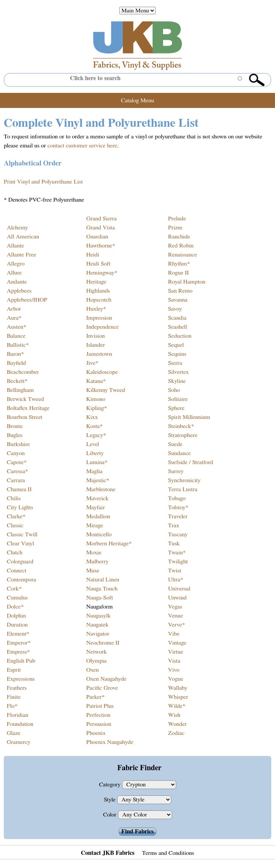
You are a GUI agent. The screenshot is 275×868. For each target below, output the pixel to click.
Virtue (176, 652)
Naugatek (97, 625)
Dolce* (15, 607)
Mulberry (97, 561)
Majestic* (98, 480)
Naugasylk (98, 616)
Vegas (175, 607)
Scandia (177, 318)
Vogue (176, 679)
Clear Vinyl (20, 543)
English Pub (21, 661)
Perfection (98, 715)
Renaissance (182, 255)
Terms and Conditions (168, 853)
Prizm (175, 228)
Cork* (14, 589)
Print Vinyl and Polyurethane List (43, 182)
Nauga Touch (102, 589)
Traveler (178, 516)
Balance (16, 336)
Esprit (14, 670)
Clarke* (16, 516)
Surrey (176, 471)
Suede (175, 444)
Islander (95, 345)
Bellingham (20, 390)
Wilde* (177, 706)
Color (110, 815)
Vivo (174, 670)
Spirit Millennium (189, 417)
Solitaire (178, 399)
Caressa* (17, 471)
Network (96, 652)
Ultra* (176, 580)
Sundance (179, 453)
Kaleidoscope (102, 372)
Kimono (96, 399)
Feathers (17, 688)
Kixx (92, 417)
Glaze (14, 733)
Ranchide (179, 237)
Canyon (16, 453)
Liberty (95, 453)
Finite (14, 697)
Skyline (177, 381)
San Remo (180, 291)
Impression (99, 318)
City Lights (20, 507)
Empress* (18, 652)
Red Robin (181, 246)
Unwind (177, 598)
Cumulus (17, 598)
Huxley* (96, 309)
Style (110, 800)
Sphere (176, 408)
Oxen (92, 670)
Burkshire (18, 444)
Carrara (16, 480)
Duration (17, 625)
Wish (174, 715)
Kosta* (94, 426)
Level (93, 444)
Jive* (92, 363)
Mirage (94, 525)
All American (23, 237)
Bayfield (16, 363)
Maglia (94, 471)
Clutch (15, 552)
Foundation (20, 724)
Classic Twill (22, 534)
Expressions (21, 679)
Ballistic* (18, 345)
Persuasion (99, 724)
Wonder (177, 724)
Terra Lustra (183, 489)
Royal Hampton (187, 282)
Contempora (21, 580)
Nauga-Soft (99, 598)
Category (110, 785)
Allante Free (22, 255)
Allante (15, 246)
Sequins (177, 354)
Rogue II (178, 273)
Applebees (19, 291)
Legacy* (96, 435)
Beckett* (17, 381)
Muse (93, 571)
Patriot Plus (100, 706)
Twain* (177, 552)
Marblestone (101, 489)
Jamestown (99, 354)
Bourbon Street (25, 417)
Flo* (12, 706)
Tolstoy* (178, 507)
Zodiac (176, 733)
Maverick (97, 498)
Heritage (96, 282)
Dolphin (16, 616)
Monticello (99, 534)
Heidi (93, 255)
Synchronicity (184, 480)
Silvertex (178, 372)
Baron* (15, 354)
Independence (102, 327)
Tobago (177, 498)
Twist (175, 571)
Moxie (94, 552)
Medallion (98, 516)
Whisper (178, 697)
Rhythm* (179, 264)
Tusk (174, 543)
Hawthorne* (100, 246)
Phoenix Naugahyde (110, 742)
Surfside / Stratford (190, 462)
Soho (174, 390)
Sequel (176, 345)
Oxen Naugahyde (106, 679)
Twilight (178, 561)
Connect (17, 571)
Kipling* (96, 408)
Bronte (15, 426)
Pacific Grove (102, 688)
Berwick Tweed (25, 399)
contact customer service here (82, 146)
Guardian (97, 237)
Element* (18, 634)
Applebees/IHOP (27, 300)
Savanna (178, 300)
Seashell (178, 327)
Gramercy (19, 742)
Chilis (14, 498)
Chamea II (19, 489)
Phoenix (96, 733)
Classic (15, 525)
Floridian (17, 715)
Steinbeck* (181, 426)
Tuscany (178, 534)
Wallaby (178, 688)
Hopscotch (99, 300)
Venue (175, 616)
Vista (174, 661)
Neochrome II (103, 643)
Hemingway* (102, 273)
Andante (17, 282)
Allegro (16, 264)
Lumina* (97, 462)
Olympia (96, 661)
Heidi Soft (98, 264)
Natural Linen (103, 580)
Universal (179, 589)
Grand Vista (100, 228)
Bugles (15, 435)
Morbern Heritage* (109, 543)
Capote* (17, 462)
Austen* (17, 327)
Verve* (176, 625)
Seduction (180, 336)
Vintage (177, 643)
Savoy (175, 309)
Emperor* (19, 643)
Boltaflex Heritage (28, 408)
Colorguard (20, 561)
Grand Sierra (101, 219)
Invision (95, 336)
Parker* (95, 697)
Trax (174, 525)
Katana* (96, 381)
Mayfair (95, 507)
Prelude (177, 219)
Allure (14, 273)
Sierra (175, 363)
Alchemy (17, 228)
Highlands (98, 291)
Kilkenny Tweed (106, 390)
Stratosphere (183, 435)
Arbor (14, 309)
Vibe (174, 634)
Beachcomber (23, 372)
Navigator (97, 634)
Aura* (14, 318)
